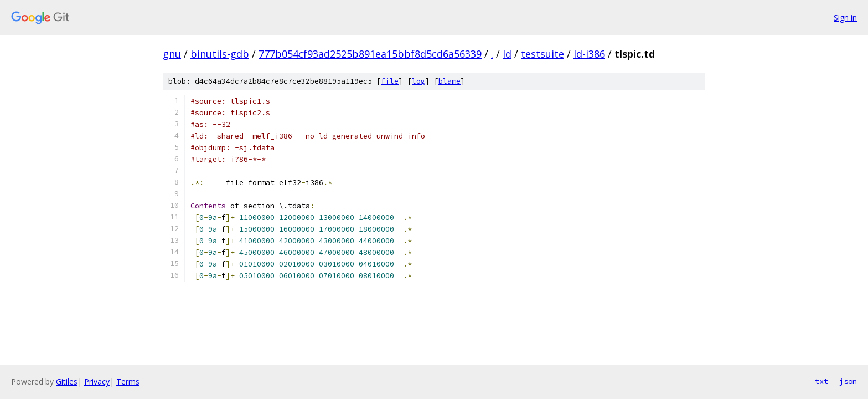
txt (821, 381)
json (848, 381)
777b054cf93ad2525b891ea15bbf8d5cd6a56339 (370, 54)
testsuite (542, 54)
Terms (128, 382)
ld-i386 (589, 54)
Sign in (845, 17)
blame (449, 81)
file (390, 81)
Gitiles (67, 382)
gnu (172, 54)
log (418, 81)
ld (507, 54)
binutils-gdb (220, 54)
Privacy (97, 382)
